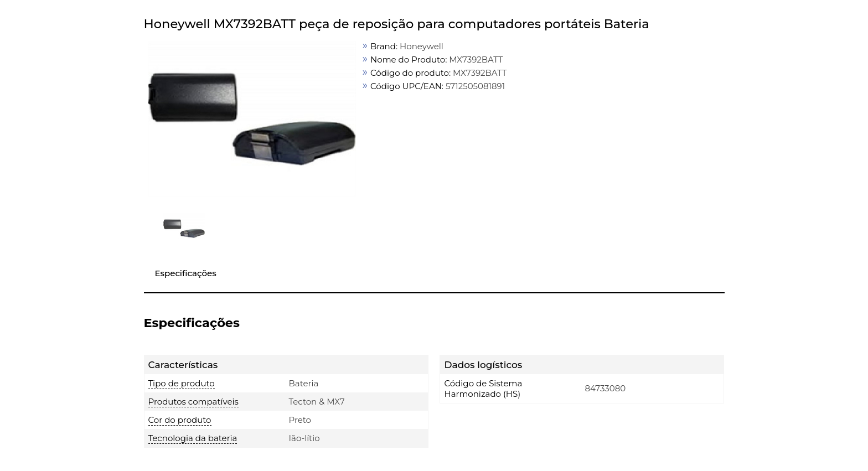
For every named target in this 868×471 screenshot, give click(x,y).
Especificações (186, 273)
